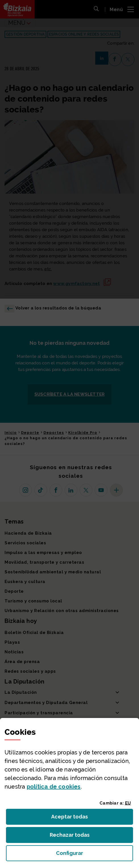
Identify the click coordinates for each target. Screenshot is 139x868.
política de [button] (54, 787)
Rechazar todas (74, 837)
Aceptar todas (75, 818)
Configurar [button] (95, 855)
